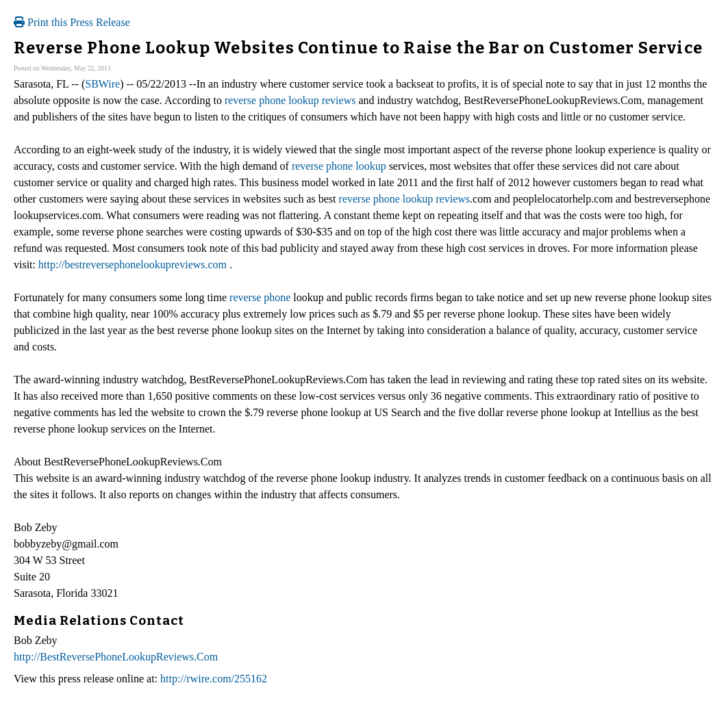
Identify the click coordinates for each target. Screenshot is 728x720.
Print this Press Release (72, 22)
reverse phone (260, 297)
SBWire (102, 84)
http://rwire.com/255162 (214, 679)
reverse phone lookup (339, 166)
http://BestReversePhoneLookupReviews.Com (116, 657)
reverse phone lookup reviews (290, 100)
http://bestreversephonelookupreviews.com (133, 265)
